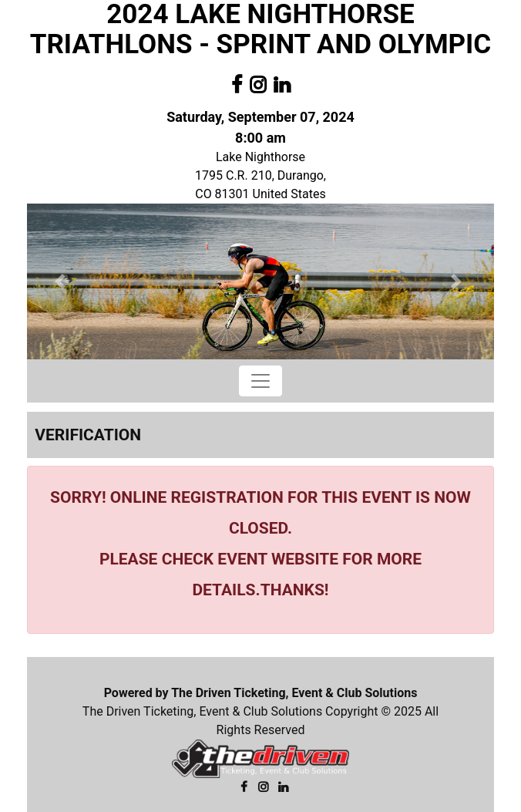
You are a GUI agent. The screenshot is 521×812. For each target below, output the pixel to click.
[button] (62, 281)
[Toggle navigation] (260, 381)
